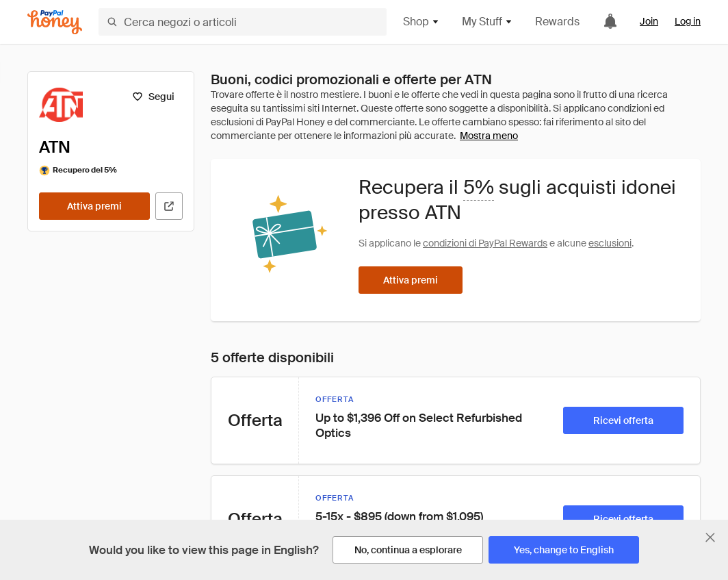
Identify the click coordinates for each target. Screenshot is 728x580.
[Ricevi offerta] (623, 420)
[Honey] (55, 22)
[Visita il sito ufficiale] (169, 206)
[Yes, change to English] (564, 550)
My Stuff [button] (487, 22)
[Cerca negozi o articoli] (243, 22)
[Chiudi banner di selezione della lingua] (710, 538)
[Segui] (153, 97)
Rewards (557, 22)
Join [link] (649, 21)
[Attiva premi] (94, 206)
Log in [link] (688, 21)
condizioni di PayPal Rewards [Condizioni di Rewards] (485, 243)
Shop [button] (421, 22)
